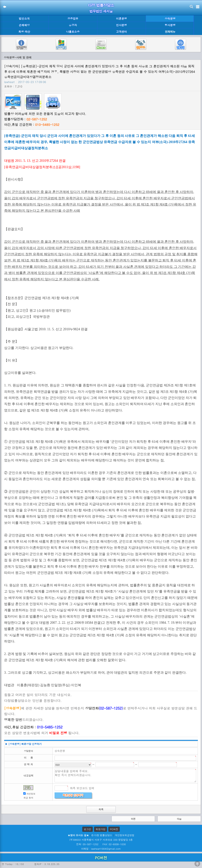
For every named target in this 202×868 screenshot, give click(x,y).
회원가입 (101, 829)
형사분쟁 (170, 25)
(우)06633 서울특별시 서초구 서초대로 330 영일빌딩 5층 (101, 840)
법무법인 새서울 (101, 11)
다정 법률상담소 (101, 5)
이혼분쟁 (122, 19)
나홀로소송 (73, 32)
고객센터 (122, 32)
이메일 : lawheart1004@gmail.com (101, 849)
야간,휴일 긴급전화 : (32, 125)
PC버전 (114, 829)
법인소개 (24, 19)
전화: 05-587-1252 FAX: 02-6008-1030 (101, 844)
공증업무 (73, 19)
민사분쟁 (122, 25)
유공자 (73, 25)
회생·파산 (24, 32)
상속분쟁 (170, 19)
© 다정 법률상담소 (102, 835)
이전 (133, 819)
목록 (101, 809)
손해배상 (24, 25)
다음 (179, 819)
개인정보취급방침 (125, 835)
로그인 (87, 829)
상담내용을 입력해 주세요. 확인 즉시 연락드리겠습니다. (125, 776)
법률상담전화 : (26, 119)
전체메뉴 (170, 32)
